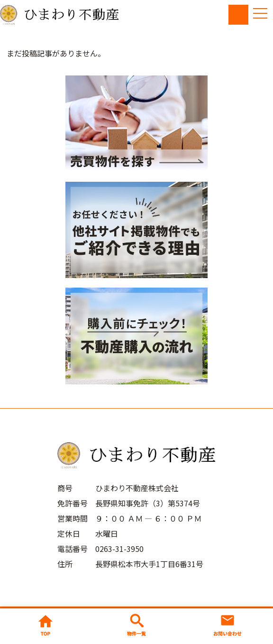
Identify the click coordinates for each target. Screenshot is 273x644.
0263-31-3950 (119, 549)
